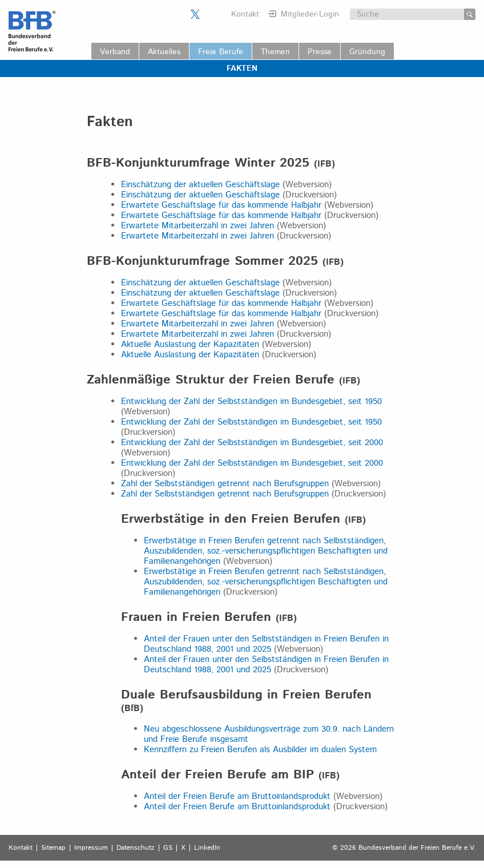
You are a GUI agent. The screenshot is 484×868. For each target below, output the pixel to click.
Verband (115, 52)
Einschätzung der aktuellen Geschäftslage (200, 185)
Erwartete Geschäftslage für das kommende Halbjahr (221, 205)
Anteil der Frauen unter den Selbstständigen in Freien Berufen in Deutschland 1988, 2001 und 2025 (266, 644)
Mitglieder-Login (310, 14)
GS (168, 848)
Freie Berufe (221, 52)
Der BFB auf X (195, 14)
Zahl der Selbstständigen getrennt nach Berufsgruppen (225, 484)
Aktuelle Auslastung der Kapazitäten (190, 344)
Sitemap (53, 848)
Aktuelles (164, 52)
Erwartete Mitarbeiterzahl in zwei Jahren (197, 226)
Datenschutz (136, 848)
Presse (320, 52)
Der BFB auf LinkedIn (209, 14)
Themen (275, 52)
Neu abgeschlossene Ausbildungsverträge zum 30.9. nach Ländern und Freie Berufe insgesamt (269, 734)
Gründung (367, 52)
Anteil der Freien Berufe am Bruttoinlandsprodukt (237, 796)
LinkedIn (207, 848)
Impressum (91, 848)
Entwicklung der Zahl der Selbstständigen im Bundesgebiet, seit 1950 (251, 401)
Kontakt (245, 14)
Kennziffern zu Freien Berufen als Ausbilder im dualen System (260, 750)
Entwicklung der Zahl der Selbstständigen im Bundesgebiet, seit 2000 (252, 443)
